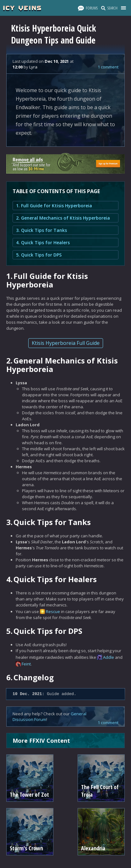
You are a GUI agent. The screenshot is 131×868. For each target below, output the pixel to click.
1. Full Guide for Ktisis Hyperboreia (54, 206)
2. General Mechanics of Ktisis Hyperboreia (63, 218)
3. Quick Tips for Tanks (41, 230)
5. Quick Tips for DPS (39, 255)
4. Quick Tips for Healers (43, 242)
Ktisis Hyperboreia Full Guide (66, 343)
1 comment (108, 67)
